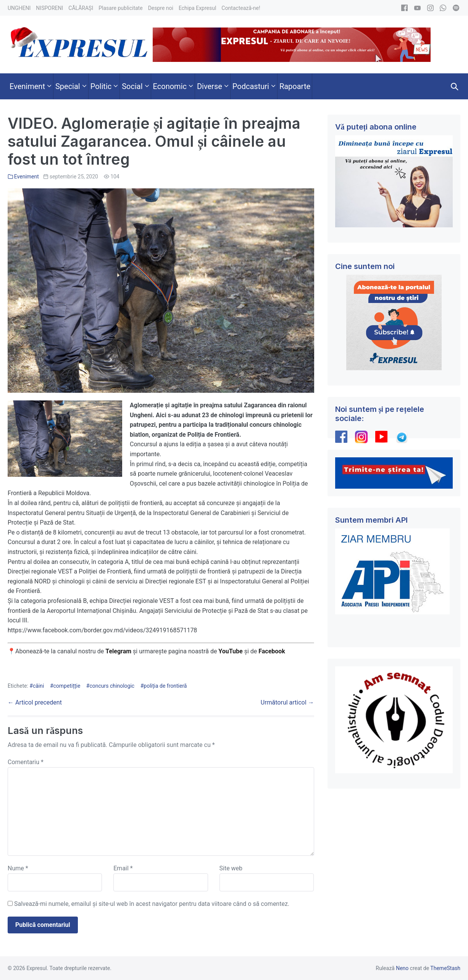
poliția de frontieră (165, 686)
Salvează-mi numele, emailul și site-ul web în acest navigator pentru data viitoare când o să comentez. (152, 904)
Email (123, 868)
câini (38, 686)
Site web (231, 868)
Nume (18, 868)
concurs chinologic (112, 686)
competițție (67, 686)
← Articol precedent (35, 702)
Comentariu (26, 762)
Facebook (273, 651)
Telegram (118, 651)
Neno (402, 968)
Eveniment (27, 177)
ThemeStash (445, 968)
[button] (455, 86)
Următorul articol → (287, 702)
